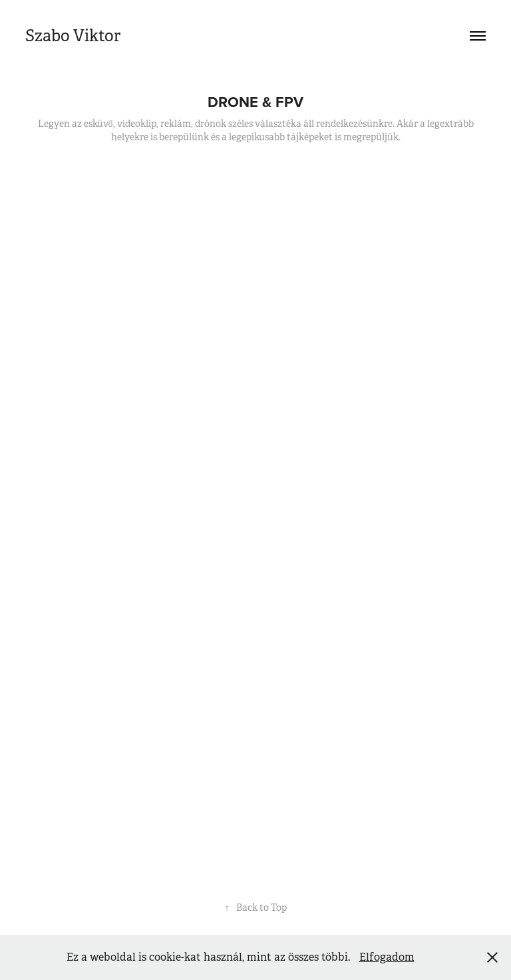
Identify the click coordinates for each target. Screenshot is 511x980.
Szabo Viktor (73, 36)
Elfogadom (387, 957)
